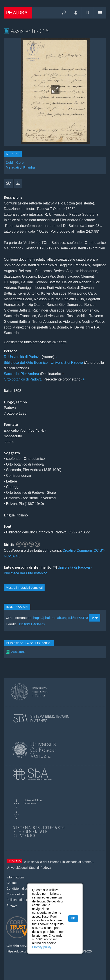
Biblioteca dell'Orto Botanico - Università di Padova (44, 363)
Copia (95, 618)
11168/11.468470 (32, 624)
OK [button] (73, 918)
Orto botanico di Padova (23, 379)
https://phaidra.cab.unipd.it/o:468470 (60, 618)
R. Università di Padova (22, 357)
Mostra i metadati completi (24, 588)
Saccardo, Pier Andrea (22, 374)
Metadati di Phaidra (20, 167)
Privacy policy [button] (42, 947)
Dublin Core (15, 162)
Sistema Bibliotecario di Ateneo (70, 862)
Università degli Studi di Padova (29, 868)
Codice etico (15, 894)
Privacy (12, 906)
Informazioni (15, 877)
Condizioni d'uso (18, 889)
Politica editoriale (19, 900)
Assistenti (18, 652)
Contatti (12, 883)
